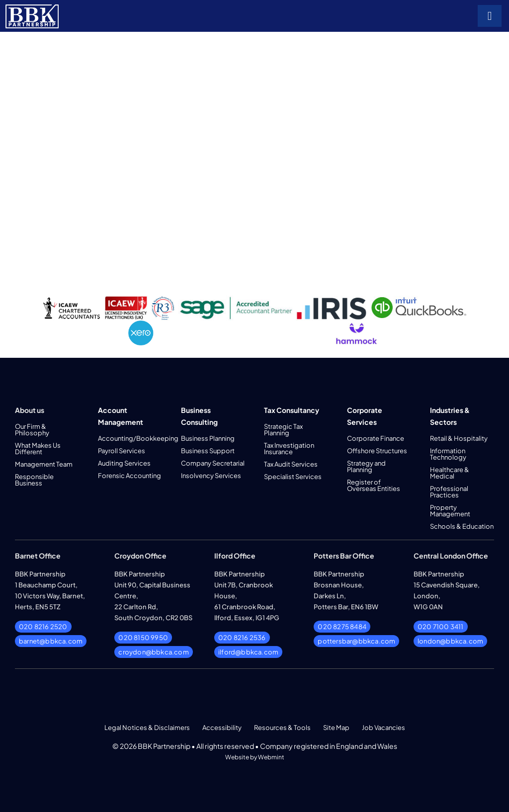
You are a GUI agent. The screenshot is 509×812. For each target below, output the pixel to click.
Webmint (271, 757)
